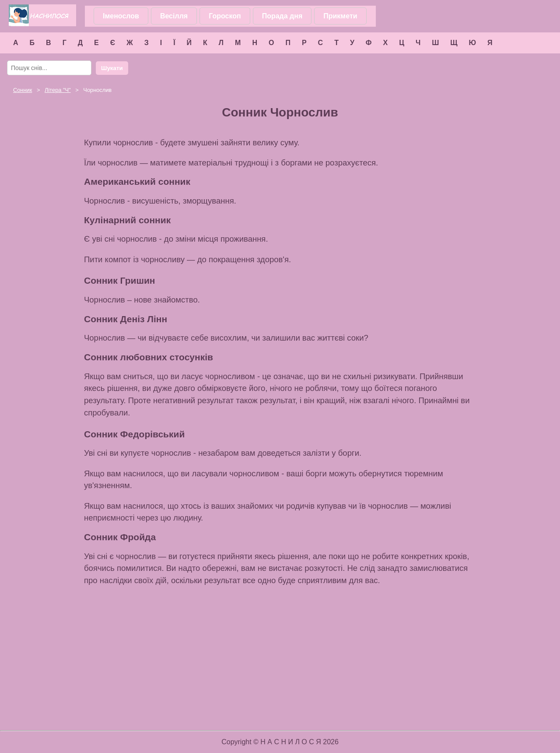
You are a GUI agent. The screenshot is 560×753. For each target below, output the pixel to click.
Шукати (112, 68)
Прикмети (340, 16)
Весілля (174, 16)
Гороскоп (225, 16)
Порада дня (282, 16)
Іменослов (121, 16)
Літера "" (58, 90)
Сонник (23, 90)
